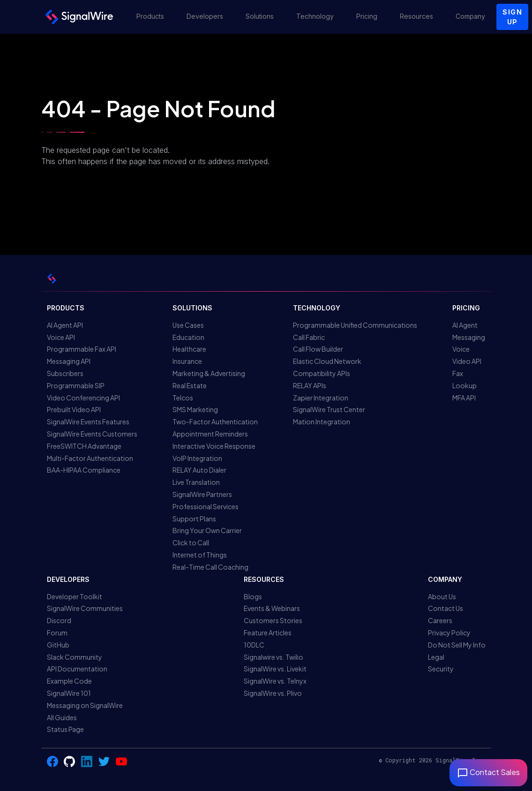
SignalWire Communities (85, 608)
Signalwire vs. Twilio (273, 657)
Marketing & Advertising (209, 373)
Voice (461, 349)
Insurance (187, 361)
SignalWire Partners (202, 494)
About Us (442, 596)
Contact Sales (488, 772)
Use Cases (188, 325)
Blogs (253, 596)
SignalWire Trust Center (329, 409)
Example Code (69, 681)
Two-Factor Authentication (215, 422)
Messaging (469, 337)
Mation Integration (322, 422)
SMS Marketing (195, 409)
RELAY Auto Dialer (199, 470)
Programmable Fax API (82, 349)
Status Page (65, 729)
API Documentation (77, 669)
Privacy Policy (449, 633)
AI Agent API (65, 325)
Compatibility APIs (322, 373)
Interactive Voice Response (214, 446)
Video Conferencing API (83, 398)
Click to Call (191, 542)
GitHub (58, 645)
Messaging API (69, 361)
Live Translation (196, 482)
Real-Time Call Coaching (210, 567)
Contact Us (446, 608)
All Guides (62, 717)
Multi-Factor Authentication (90, 458)
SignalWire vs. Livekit (275, 669)
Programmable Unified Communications (355, 325)
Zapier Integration (321, 398)
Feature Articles (268, 633)
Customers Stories (273, 620)
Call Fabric (309, 337)
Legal (436, 657)
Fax (458, 373)
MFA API (464, 398)
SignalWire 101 (69, 693)
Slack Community (75, 657)
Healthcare (189, 349)
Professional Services (206, 506)
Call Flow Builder (318, 349)
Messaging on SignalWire (85, 705)
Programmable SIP (76, 385)
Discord (59, 620)
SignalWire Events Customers (92, 434)
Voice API (61, 337)
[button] (150, 17)
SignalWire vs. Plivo (273, 693)
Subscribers (65, 373)
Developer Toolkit (75, 596)
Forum (57, 633)
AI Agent (465, 325)
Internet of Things (200, 555)
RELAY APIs (310, 385)
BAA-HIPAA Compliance (84, 470)
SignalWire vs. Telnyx (275, 681)
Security (441, 669)
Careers (440, 620)
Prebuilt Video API (74, 409)
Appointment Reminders (210, 434)
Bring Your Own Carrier (207, 530)
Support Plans (194, 519)
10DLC (254, 645)
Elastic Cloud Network (327, 361)
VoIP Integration (197, 458)
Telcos (183, 398)
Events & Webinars (272, 608)
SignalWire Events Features (88, 422)
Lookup (465, 385)
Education (188, 337)
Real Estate (190, 385)
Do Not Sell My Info (457, 645)
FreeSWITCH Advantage (84, 446)
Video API (467, 361)
